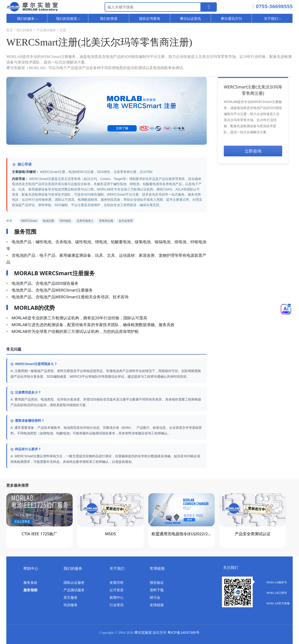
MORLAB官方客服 (273, 603)
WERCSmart (29, 221)
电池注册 (48, 221)
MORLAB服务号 (272, 582)
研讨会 (155, 598)
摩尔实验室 (143, 633)
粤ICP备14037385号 (183, 632)
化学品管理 (126, 221)
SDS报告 (65, 221)
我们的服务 (25, 30)
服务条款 (30, 583)
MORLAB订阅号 (272, 593)
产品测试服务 (46, 30)
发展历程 (117, 583)
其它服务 (71, 598)
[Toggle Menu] (286, 309)
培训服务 (71, 605)
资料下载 (157, 590)
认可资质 (117, 590)
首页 (10, 30)
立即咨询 (253, 151)
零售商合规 (106, 221)
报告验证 (157, 583)
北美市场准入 (85, 221)
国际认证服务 (74, 583)
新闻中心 (117, 598)
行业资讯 (117, 605)
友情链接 (157, 605)
